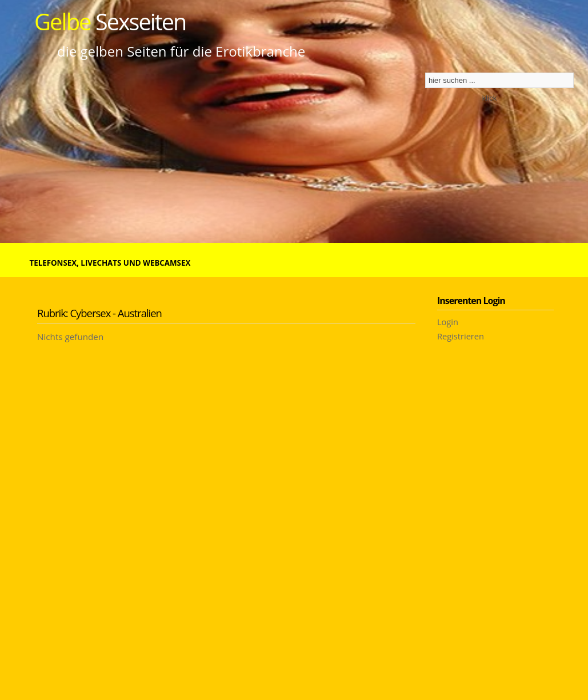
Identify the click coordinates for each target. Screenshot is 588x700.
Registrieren (461, 336)
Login (448, 322)
